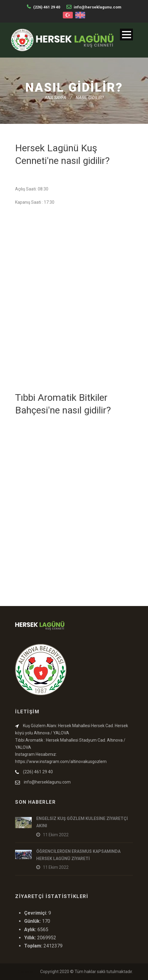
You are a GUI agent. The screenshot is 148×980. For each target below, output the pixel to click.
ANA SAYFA (55, 98)
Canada (26, 972)
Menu (126, 35)
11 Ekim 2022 (56, 835)
